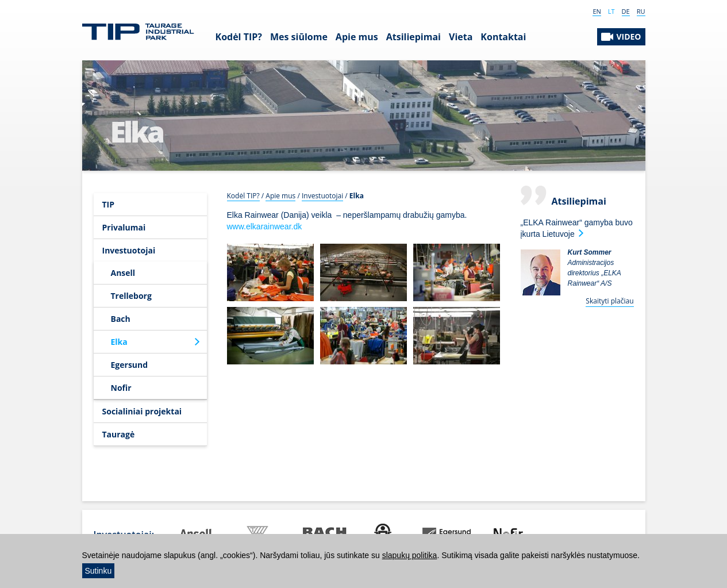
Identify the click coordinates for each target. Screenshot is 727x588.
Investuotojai (129, 250)
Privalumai (124, 227)
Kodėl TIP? (239, 37)
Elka (119, 342)
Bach (121, 319)
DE (626, 11)
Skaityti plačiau (609, 301)
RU (641, 11)
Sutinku (99, 571)
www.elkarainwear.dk (265, 226)
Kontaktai (503, 37)
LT (611, 11)
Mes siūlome (299, 37)
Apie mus (357, 37)
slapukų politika (410, 555)
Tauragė (119, 434)
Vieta (461, 37)
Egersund (130, 365)
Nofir (121, 388)
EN (597, 11)
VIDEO (628, 36)
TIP (109, 204)
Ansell (123, 273)
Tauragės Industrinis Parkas (138, 32)
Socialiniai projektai (142, 411)
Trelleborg (131, 296)
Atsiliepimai (413, 37)
